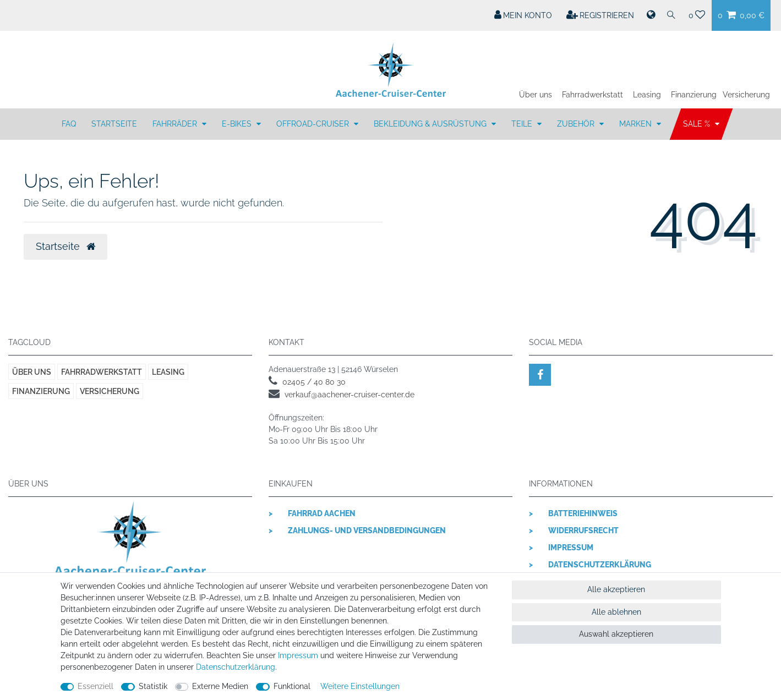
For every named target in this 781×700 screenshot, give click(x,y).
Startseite (114, 124)
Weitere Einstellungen (360, 686)
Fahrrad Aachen (322, 513)
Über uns (536, 95)
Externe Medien (220, 686)
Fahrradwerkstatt (592, 95)
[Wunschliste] (697, 15)
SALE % (698, 124)
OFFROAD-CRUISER (314, 124)
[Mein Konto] (523, 15)
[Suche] (671, 15)
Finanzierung (694, 95)
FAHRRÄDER (176, 124)
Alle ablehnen (616, 612)
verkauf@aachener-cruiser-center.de (349, 395)
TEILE (523, 124)
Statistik (153, 686)
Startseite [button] (65, 247)
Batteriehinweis (583, 513)
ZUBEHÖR (577, 124)
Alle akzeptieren (616, 589)
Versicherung (746, 95)
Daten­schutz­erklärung (236, 667)
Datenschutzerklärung (600, 565)
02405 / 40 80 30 (314, 382)
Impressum (571, 548)
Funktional (292, 686)
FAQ (69, 124)
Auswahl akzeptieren (616, 634)
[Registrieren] (600, 15)
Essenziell (95, 686)
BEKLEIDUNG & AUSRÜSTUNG (431, 124)
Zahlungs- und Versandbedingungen (367, 531)
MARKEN (637, 124)
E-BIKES (238, 124)
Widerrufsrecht (583, 531)
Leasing (647, 95)
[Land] (650, 15)
